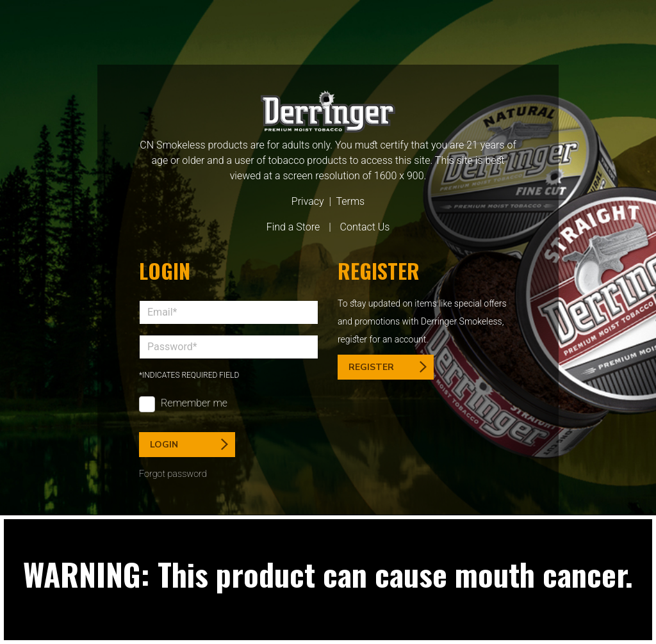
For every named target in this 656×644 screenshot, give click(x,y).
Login (189, 445)
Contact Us (365, 227)
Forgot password (173, 474)
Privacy (308, 201)
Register (388, 367)
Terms (350, 201)
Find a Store (293, 227)
